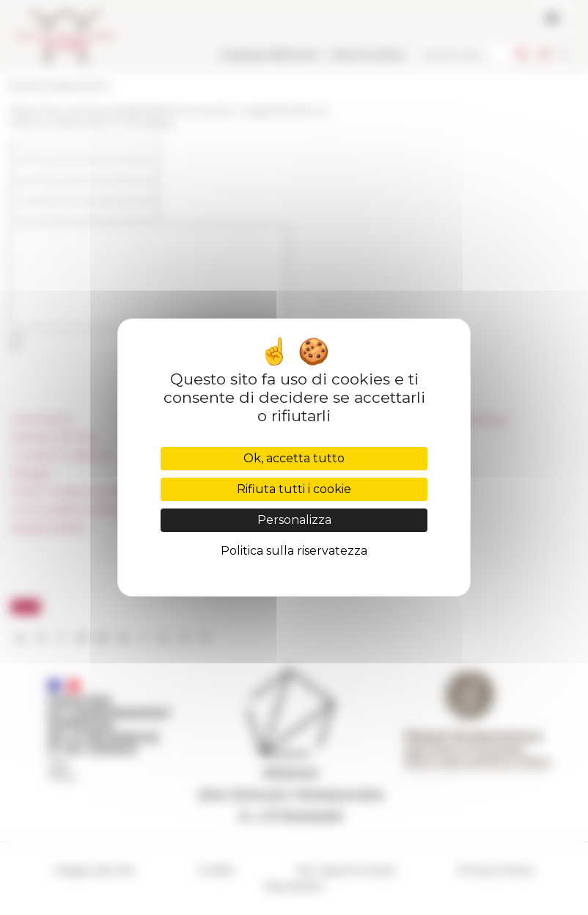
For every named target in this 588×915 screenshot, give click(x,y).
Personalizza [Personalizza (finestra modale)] (294, 520)
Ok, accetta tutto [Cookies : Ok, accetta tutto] (294, 458)
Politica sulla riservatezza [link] (294, 551)
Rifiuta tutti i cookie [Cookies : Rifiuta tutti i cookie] (294, 489)
